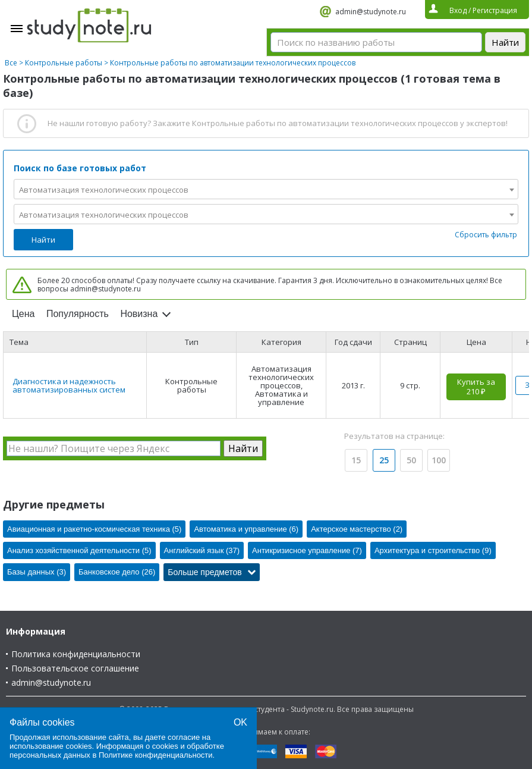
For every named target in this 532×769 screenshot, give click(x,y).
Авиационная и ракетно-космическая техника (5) (94, 529)
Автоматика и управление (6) (246, 529)
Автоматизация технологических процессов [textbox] (104, 190)
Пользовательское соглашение (75, 668)
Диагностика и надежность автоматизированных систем (69, 385)
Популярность (78, 314)
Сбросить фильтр (486, 235)
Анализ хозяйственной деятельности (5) (79, 550)
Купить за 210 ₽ (476, 387)
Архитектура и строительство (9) (433, 550)
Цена (23, 314)
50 (411, 460)
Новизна (139, 314)
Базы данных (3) (37, 572)
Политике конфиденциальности (156, 755)
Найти (43, 240)
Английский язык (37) (202, 550)
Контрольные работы (64, 63)
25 (384, 460)
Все (11, 63)
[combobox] (266, 189)
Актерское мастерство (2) (357, 529)
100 (439, 460)
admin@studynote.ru (371, 12)
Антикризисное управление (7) (307, 550)
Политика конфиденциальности (76, 654)
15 (356, 460)
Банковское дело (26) (117, 572)
